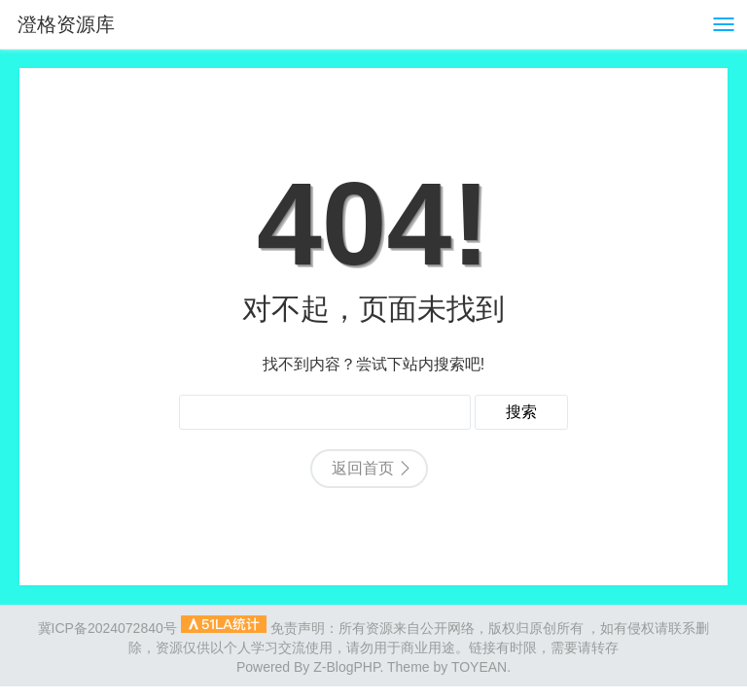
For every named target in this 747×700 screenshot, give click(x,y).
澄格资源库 (66, 24)
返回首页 (363, 468)
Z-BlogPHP (346, 667)
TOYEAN (479, 667)
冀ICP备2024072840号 (107, 628)
